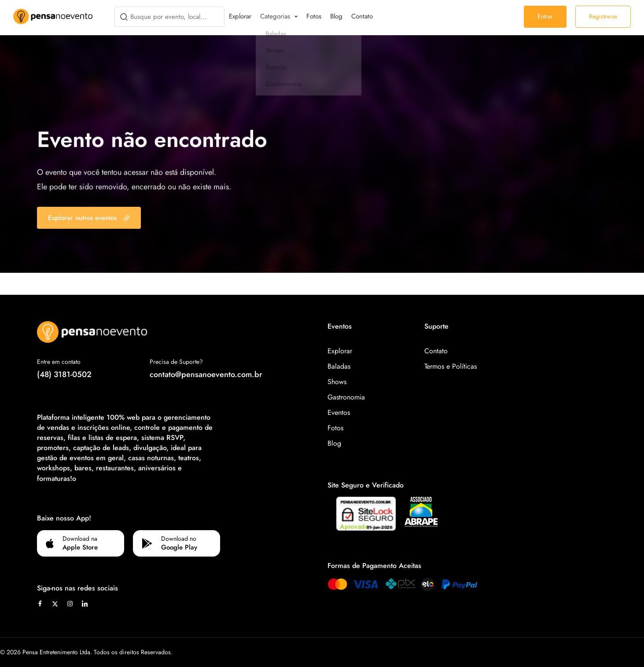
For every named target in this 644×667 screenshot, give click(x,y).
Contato (362, 16)
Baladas (339, 366)
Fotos (314, 16)
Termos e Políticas (451, 366)
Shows (337, 382)
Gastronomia (346, 397)
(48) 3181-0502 (64, 374)
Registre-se (603, 16)
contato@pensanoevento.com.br (206, 374)
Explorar (240, 16)
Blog (336, 16)
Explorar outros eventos (89, 218)
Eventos (339, 412)
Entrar (545, 16)
